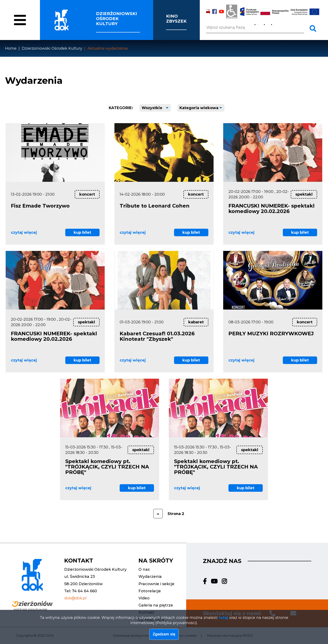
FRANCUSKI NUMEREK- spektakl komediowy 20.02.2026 (272, 209)
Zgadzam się (164, 636)
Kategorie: (121, 108)
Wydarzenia (150, 577)
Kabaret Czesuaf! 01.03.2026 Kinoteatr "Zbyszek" (157, 336)
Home (11, 48)
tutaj (224, 619)
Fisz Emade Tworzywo (40, 206)
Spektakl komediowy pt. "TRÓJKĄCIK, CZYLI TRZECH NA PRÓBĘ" (107, 467)
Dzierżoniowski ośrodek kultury (117, 19)
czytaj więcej (24, 232)
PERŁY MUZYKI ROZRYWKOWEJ (271, 334)
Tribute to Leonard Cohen (155, 206)
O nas (25, 28)
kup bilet (82, 232)
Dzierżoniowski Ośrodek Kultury (52, 48)
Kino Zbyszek (176, 19)
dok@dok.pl (75, 598)
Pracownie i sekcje (156, 584)
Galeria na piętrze (156, 605)
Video (144, 598)
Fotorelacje (150, 591)
